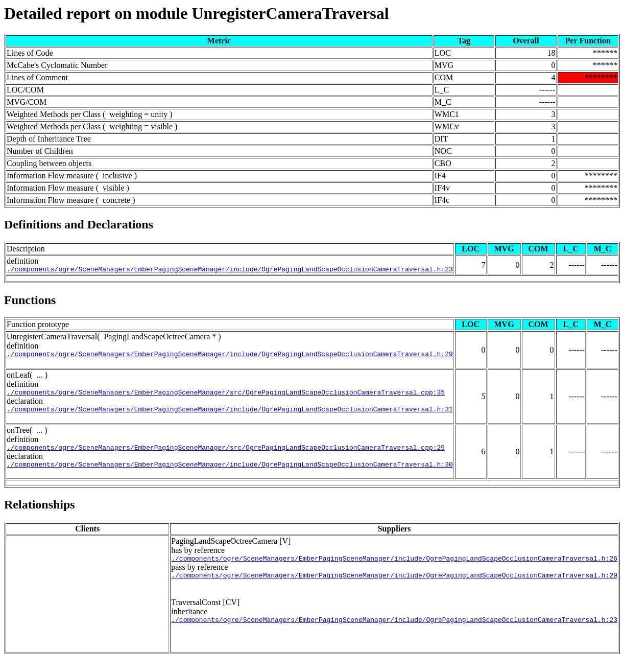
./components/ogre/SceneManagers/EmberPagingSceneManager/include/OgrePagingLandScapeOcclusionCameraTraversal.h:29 (230, 357)
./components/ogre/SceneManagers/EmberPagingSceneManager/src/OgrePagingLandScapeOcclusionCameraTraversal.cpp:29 (226, 455)
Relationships (40, 514)
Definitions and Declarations (79, 224)
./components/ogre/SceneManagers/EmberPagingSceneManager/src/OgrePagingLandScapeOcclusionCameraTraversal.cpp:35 (226, 397)
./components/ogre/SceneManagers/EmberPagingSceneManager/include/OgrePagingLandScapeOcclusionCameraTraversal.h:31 (230, 415)
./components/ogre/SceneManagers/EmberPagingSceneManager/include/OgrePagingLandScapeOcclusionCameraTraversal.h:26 (394, 569)
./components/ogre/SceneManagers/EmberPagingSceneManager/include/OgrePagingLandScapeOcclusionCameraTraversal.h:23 (230, 270)
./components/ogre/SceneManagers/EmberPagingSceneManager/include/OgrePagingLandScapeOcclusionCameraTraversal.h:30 (230, 473)
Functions (30, 302)
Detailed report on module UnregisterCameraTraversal (197, 13)
